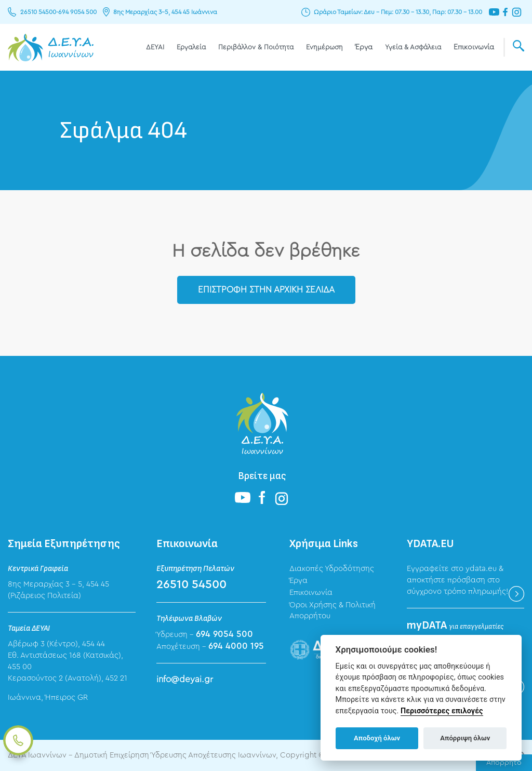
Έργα (364, 47)
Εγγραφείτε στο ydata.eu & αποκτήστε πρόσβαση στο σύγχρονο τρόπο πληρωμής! (457, 580)
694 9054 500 (77, 12)
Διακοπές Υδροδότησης (332, 569)
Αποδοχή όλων (377, 738)
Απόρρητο (504, 763)
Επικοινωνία (474, 47)
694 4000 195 (236, 646)
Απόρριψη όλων (465, 738)
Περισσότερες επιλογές (442, 711)
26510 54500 (38, 12)
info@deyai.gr (185, 679)
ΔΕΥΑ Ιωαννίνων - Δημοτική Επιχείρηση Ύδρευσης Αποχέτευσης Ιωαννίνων (51, 47)
